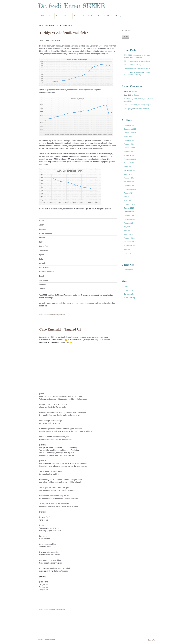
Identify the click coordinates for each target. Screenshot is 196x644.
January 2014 (129, 208)
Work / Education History (112, 16)
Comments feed (130, 294)
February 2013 (129, 238)
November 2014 (130, 182)
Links (98, 16)
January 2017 (129, 163)
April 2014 (128, 197)
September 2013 (130, 219)
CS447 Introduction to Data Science (137, 69)
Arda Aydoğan (129, 109)
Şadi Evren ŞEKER (131, 99)
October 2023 (129, 125)
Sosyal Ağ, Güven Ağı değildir (141, 105)
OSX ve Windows (143, 109)
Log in (126, 286)
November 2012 (130, 242)
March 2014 (128, 200)
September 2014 (130, 189)
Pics (84, 16)
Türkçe (43, 16)
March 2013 (128, 234)
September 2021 (130, 133)
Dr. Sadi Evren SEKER (72, 6)
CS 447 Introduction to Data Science (137, 61)
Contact (59, 16)
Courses (77, 16)
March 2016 (128, 167)
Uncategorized (54, 315)
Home (51, 16)
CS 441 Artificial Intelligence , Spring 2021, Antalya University (137, 74)
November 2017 (130, 155)
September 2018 (130, 148)
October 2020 (129, 140)
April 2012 (128, 253)
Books (91, 16)
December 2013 (130, 212)
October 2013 (129, 216)
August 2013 (129, 223)
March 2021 (128, 137)
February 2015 (129, 178)
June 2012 (128, 249)
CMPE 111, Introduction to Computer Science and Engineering (137, 56)
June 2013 (128, 231)
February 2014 (129, 204)
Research (68, 16)
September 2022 (130, 129)
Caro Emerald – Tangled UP (60, 329)
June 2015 (128, 174)
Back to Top (152, 640)
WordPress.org (129, 298)
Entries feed (128, 290)
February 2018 (129, 152)
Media (126, 16)
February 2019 (129, 144)
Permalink (62, 315)
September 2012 (130, 246)
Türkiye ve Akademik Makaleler (64, 33)
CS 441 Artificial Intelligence (134, 65)
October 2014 (129, 185)
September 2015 (130, 170)
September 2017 (130, 159)
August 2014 (129, 193)
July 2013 (127, 227)
